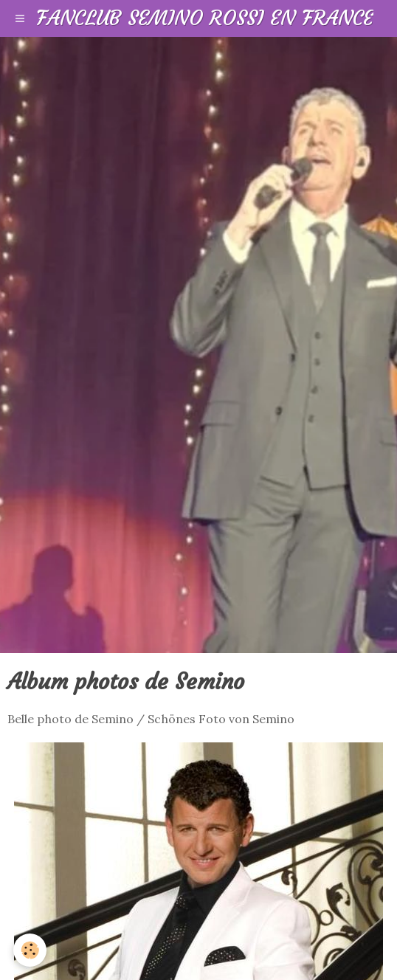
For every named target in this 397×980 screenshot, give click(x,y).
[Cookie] (30, 950)
